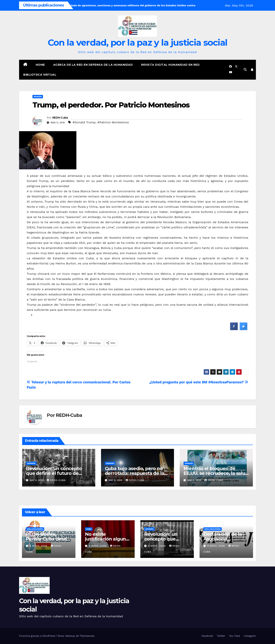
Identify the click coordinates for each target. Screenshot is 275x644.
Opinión (38, 97)
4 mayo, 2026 (39, 546)
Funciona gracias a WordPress (38, 636)
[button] (245, 70)
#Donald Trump (84, 122)
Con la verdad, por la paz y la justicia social (138, 42)
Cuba (89, 529)
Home (40, 65)
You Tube (235, 636)
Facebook (207, 636)
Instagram (250, 636)
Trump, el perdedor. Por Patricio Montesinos (111, 105)
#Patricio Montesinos (113, 122)
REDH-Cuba (60, 118)
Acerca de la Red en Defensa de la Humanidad (93, 65)
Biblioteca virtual (40, 75)
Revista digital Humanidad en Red (170, 65)
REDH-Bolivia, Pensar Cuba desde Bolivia (48, 539)
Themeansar (87, 636)
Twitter (221, 636)
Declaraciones (35, 529)
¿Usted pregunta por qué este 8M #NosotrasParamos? (199, 382)
